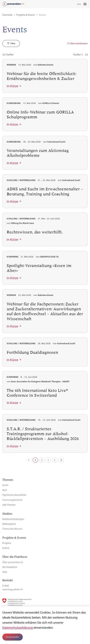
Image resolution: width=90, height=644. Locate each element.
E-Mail (6, 585)
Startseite (8, 15)
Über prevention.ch (13, 562)
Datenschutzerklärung (18, 627)
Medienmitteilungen (13, 519)
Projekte (7, 543)
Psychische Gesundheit (14, 495)
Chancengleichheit (12, 500)
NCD (5, 490)
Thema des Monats (12, 529)
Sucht (5, 485)
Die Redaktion (10, 567)
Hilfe (5, 572)
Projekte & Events (26, 15)
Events (6, 548)
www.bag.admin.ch (13, 589)
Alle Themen (9, 505)
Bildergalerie (9, 524)
